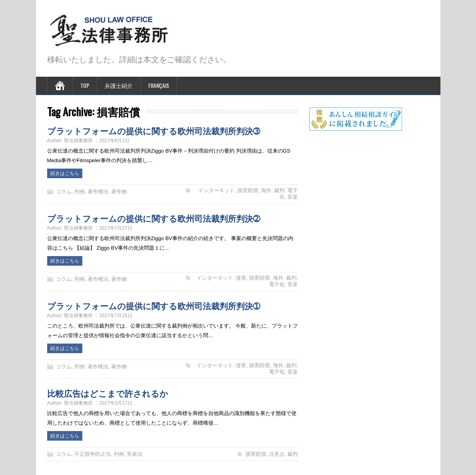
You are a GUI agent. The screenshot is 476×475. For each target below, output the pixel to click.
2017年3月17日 (116, 403)
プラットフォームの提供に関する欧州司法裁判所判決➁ (154, 218)
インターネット (216, 190)
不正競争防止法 (93, 454)
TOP (85, 85)
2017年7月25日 (116, 316)
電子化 (277, 284)
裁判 (279, 190)
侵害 (241, 278)
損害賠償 (248, 190)
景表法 (134, 454)
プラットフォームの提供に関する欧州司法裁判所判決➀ (154, 305)
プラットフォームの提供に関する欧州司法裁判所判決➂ (154, 130)
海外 (266, 190)
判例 (80, 192)
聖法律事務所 (78, 141)
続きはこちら (65, 173)
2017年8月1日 (114, 141)
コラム (64, 192)
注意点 (277, 454)
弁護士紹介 (119, 85)
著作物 (119, 192)
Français (159, 85)
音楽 (293, 197)
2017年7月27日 (116, 228)
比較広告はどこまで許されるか (108, 393)
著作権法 (98, 192)
